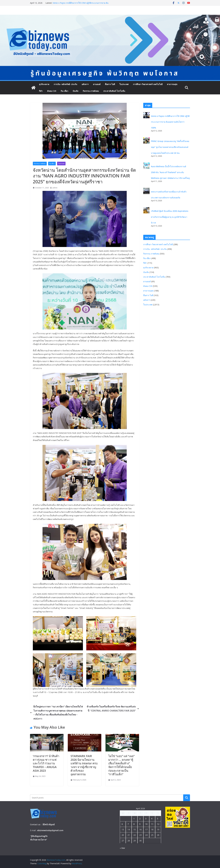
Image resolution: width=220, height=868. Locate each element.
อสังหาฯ (85, 84)
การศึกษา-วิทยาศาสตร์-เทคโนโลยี (148, 84)
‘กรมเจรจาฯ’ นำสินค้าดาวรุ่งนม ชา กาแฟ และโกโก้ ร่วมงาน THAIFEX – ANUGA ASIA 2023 (46, 763)
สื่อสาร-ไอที (110, 84)
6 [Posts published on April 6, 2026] (122, 824)
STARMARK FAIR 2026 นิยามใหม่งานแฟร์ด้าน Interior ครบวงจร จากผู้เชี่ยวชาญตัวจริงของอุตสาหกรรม (84, 765)
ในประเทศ (124, 84)
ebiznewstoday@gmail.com (50, 830)
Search (187, 798)
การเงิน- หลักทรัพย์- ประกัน (65, 84)
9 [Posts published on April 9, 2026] (140, 824)
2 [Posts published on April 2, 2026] (140, 819)
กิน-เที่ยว (64, 91)
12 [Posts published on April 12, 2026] (158, 824)
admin (55, 188)
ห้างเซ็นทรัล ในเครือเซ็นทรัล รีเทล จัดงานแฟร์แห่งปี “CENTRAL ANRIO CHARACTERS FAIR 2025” (113, 709)
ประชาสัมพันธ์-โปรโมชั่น (114, 91)
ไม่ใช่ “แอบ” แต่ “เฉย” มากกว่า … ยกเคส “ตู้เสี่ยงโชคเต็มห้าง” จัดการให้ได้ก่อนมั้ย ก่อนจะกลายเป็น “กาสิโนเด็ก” (121, 765)
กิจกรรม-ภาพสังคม (91, 91)
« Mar (122, 848)
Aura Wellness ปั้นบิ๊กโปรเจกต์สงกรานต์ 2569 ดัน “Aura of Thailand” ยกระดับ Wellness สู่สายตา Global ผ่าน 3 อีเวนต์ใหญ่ (170, 172)
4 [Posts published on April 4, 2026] (152, 819)
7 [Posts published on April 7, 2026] (128, 824)
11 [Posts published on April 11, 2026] (152, 824)
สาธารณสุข (172, 84)
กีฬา (41, 91)
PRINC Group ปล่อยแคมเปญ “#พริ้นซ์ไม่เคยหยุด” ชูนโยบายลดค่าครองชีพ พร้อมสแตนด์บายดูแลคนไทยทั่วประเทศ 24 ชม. (170, 147)
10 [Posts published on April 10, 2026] (146, 824)
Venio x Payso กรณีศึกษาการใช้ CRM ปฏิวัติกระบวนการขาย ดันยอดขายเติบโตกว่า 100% (170, 122)
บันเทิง (75, 91)
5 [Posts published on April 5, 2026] (158, 819)
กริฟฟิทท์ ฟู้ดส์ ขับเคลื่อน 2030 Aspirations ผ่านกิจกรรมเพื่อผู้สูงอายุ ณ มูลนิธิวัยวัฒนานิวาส (170, 217)
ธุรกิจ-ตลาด (44, 84)
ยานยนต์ (97, 84)
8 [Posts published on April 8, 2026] (134, 824)
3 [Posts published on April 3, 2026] (146, 819)
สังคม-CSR (52, 91)
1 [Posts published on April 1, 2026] (134, 819)
